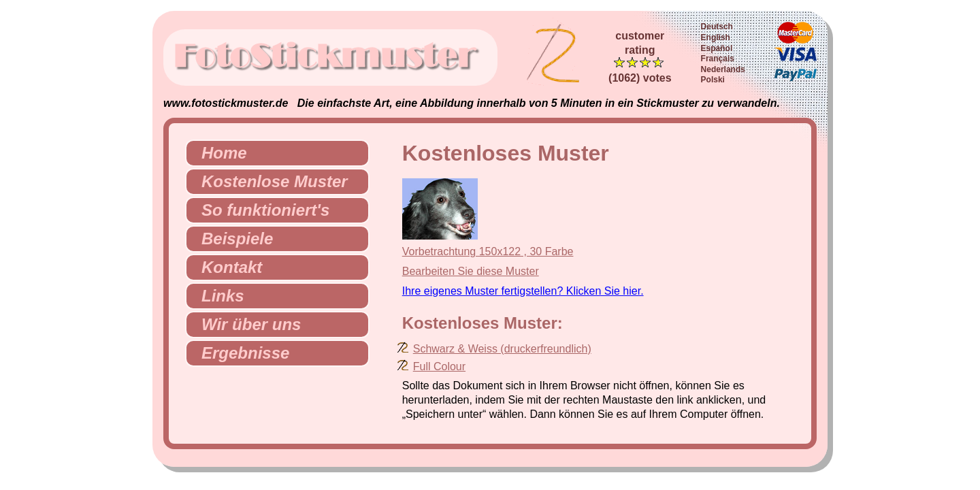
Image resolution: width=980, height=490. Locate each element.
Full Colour (439, 366)
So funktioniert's (260, 210)
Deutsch (717, 27)
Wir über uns (246, 324)
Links (217, 296)
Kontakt (226, 267)
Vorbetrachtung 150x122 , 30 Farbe (488, 251)
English (716, 37)
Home (219, 153)
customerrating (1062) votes (640, 57)
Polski (713, 80)
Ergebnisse (240, 353)
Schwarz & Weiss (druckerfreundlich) (502, 349)
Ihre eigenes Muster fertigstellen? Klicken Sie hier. (523, 291)
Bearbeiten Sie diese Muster (471, 271)
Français (718, 59)
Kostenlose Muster (269, 181)
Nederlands (723, 69)
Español (717, 48)
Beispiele (232, 239)
